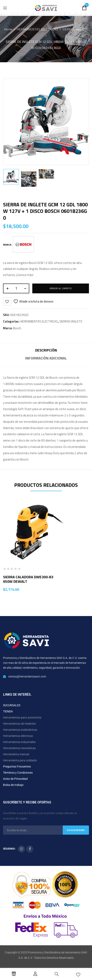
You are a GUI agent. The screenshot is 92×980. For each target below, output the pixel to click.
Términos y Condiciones (18, 773)
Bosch (17, 328)
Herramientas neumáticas (19, 748)
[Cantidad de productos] (16, 288)
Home (8, 29)
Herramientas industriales (19, 742)
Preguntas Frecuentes (17, 766)
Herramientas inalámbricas (20, 730)
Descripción (46, 350)
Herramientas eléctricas (18, 736)
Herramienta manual (16, 754)
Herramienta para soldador (20, 760)
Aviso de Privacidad (15, 779)
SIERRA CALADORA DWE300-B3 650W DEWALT (28, 579)
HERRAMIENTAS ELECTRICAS (37, 29)
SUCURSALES (12, 705)
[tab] (46, 351)
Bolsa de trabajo (13, 785)
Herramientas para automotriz (22, 717)
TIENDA (8, 711)
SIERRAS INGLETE (75, 29)
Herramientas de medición (19, 724)
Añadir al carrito (61, 288)
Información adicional (46, 358)
